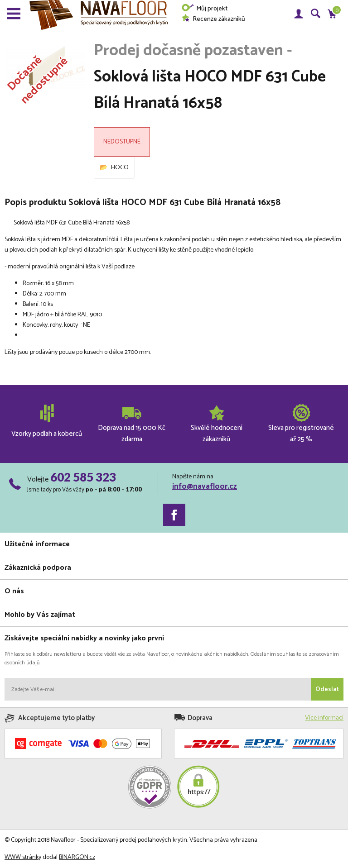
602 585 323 (83, 477)
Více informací (324, 718)
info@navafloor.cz (205, 486)
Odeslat (327, 689)
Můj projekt (204, 9)
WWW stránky (23, 857)
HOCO (120, 168)
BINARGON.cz (77, 857)
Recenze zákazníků (213, 19)
